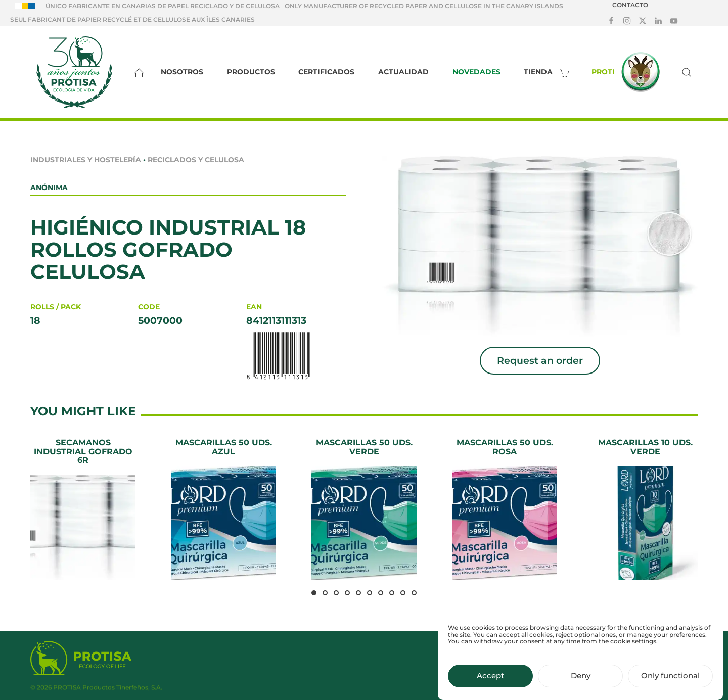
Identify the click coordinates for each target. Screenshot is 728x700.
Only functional (670, 684)
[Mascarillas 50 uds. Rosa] (505, 509)
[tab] (314, 593)
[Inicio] (136, 72)
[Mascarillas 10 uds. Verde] (645, 509)
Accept (490, 684)
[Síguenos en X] (643, 20)
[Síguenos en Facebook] (611, 20)
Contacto (630, 5)
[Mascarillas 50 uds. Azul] (223, 509)
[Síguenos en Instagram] (627, 20)
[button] (687, 72)
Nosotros (182, 72)
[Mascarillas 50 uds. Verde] (364, 509)
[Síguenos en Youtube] (674, 20)
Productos (251, 72)
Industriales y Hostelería (86, 160)
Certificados (326, 72)
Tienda (549, 72)
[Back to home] (74, 72)
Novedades (476, 72)
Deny (581, 684)
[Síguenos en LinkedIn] (658, 20)
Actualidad (403, 72)
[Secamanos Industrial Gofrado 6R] (83, 509)
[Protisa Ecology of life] (81, 660)
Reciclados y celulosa (196, 160)
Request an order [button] (540, 361)
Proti (628, 72)
